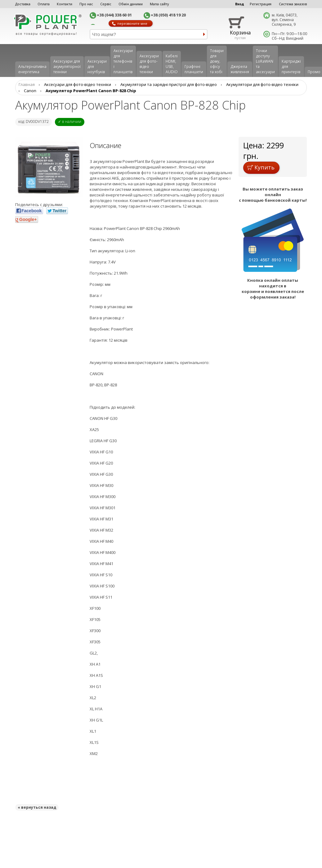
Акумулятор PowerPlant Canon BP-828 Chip (91, 91)
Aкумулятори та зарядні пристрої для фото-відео (169, 84)
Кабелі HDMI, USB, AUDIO (172, 64)
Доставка (23, 4)
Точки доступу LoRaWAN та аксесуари (265, 61)
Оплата (44, 4)
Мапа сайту (159, 4)
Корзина (240, 33)
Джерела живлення (240, 69)
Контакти (65, 4)
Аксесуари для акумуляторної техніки (67, 67)
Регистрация (261, 4)
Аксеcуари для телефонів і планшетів (123, 61)
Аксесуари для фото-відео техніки (149, 64)
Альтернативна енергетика (32, 69)
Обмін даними (131, 4)
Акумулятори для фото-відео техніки (262, 84)
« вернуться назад (37, 807)
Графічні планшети (194, 69)
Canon (30, 91)
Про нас (86, 4)
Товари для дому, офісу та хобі (217, 61)
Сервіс (106, 4)
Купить (261, 167)
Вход (240, 4)
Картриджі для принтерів (291, 67)
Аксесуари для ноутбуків (97, 67)
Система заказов (293, 4)
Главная (27, 84)
